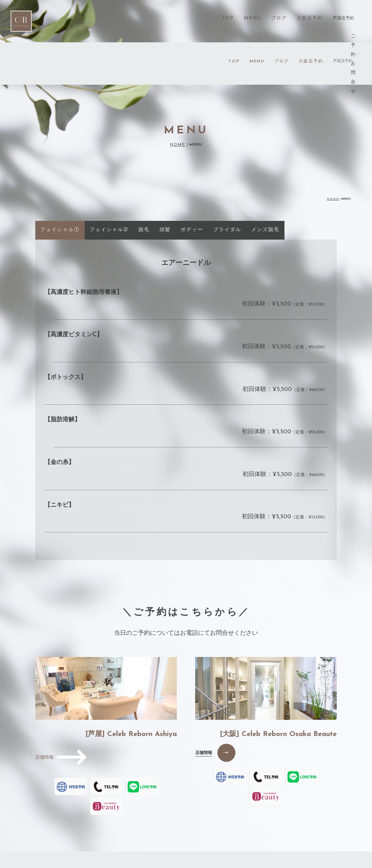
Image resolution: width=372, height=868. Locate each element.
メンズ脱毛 (265, 188)
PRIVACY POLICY (283, 830)
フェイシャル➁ (109, 188)
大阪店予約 (311, 19)
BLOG (220, 830)
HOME (178, 103)
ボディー (192, 188)
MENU (257, 19)
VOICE (164, 830)
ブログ (282, 19)
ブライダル (227, 188)
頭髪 (165, 188)
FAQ (245, 830)
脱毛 (144, 188)
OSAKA (192, 830)
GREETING (131, 830)
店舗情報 (204, 711)
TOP (234, 19)
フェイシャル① (60, 188)
